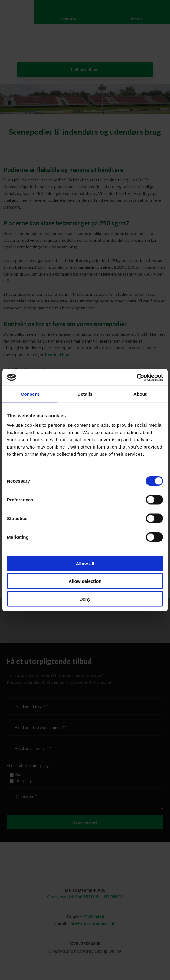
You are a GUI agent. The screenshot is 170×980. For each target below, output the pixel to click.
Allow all (85, 563)
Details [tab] (85, 394)
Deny (85, 599)
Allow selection (85, 581)
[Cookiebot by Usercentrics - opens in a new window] (137, 377)
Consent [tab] (30, 394)
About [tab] (140, 394)
